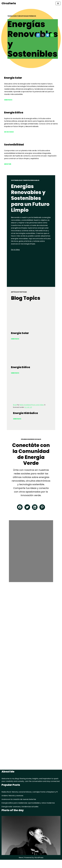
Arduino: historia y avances (12, 804)
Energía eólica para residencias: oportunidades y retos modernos (28, 811)
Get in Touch (9, 132)
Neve (21, 866)
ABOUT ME (8, 164)
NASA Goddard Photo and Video (25, 429)
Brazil (8, 429)
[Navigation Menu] (58, 3)
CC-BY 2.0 (54, 429)
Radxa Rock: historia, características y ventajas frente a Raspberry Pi (30, 800)
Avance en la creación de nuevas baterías (19, 808)
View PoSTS (8, 388)
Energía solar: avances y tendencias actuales (20, 815)
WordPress (39, 866)
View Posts (8, 100)
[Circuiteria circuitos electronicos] (9, 3)
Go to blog (8, 238)
